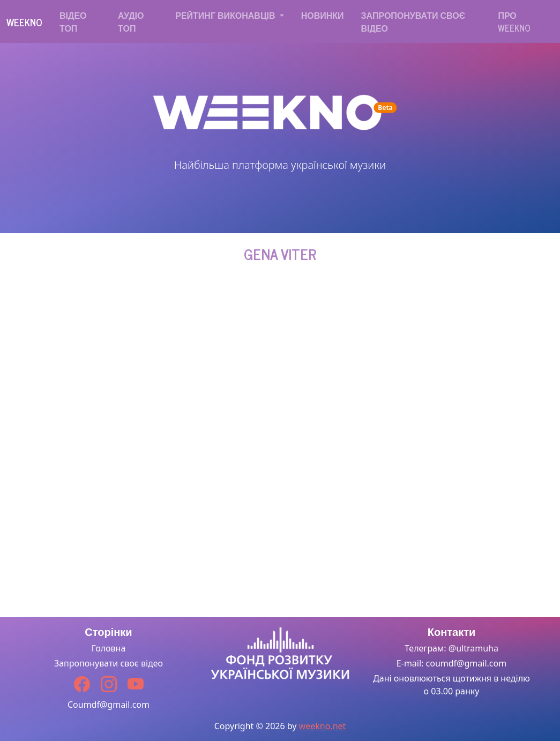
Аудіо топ (131, 21)
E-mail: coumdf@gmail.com (451, 663)
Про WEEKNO (514, 21)
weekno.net (323, 726)
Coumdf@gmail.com (109, 705)
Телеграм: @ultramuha (451, 648)
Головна (109, 648)
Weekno (24, 22)
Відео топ (73, 21)
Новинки (323, 15)
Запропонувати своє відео (413, 21)
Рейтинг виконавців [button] (226, 15)
